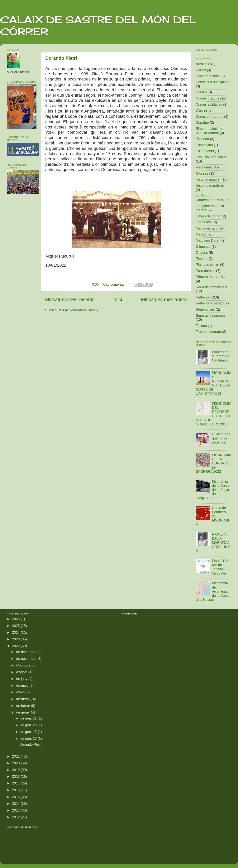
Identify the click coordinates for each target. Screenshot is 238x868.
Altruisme (203, 64)
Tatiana (201, 326)
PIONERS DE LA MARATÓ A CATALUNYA (213, 543)
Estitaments (205, 151)
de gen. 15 (29, 732)
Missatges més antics (164, 299)
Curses (201, 92)
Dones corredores (209, 117)
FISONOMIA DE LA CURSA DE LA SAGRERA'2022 (213, 463)
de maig (23, 686)
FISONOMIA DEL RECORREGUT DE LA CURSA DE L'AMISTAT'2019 (213, 383)
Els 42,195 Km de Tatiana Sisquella (220, 567)
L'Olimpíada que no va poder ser (221, 438)
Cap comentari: (115, 284)
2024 (16, 633)
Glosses (202, 173)
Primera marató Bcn (211, 277)
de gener (23, 712)
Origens (202, 253)
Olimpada (203, 247)
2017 (16, 783)
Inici (118, 299)
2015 (16, 797)
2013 (16, 810)
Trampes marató (208, 332)
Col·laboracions (208, 76)
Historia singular (208, 179)
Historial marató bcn (211, 186)
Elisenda (202, 139)
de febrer (24, 706)
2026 (16, 619)
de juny (22, 679)
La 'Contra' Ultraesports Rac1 (210, 198)
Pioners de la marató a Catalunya (221, 356)
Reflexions (204, 297)
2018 (16, 777)
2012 (16, 817)
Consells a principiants (213, 82)
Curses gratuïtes (208, 98)
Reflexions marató (210, 303)
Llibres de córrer (208, 216)
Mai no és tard (207, 228)
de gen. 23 (29, 725)
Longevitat (204, 222)
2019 (16, 770)
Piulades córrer (207, 265)
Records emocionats (212, 287)
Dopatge (202, 123)
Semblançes (205, 309)
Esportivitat (204, 145)
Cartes (201, 70)
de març (23, 699)
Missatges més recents (70, 299)
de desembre (27, 652)
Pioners (202, 259)
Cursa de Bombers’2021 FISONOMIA (213, 516)
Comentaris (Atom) (83, 310)
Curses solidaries (209, 104)
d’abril (21, 692)
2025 (16, 626)
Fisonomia (204, 167)
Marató (201, 234)
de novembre (27, 659)
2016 (16, 790)
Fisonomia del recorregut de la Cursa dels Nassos (213, 591)
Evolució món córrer (211, 157)
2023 (16, 639)
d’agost (22, 672)
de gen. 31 (29, 718)
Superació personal (211, 316)
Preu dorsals (205, 271)
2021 (16, 756)
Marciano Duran (208, 240)
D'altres (202, 110)
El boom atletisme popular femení (209, 131)
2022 (16, 646)
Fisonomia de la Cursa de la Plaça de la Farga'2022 (213, 490)
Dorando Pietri (61, 58)
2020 (16, 763)
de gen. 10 (29, 739)
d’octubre (24, 665)
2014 (16, 804)
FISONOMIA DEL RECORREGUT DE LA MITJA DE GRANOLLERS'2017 (213, 414)
